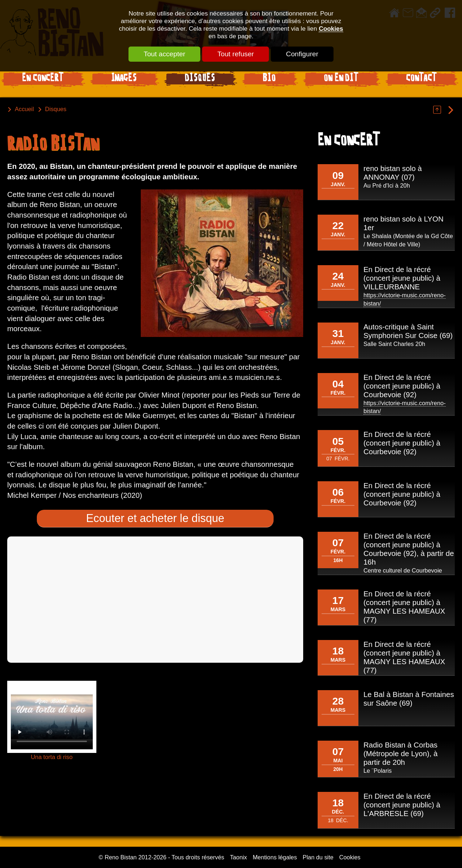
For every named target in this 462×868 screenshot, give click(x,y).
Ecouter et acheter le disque (155, 518)
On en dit (341, 79)
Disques (200, 79)
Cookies (331, 29)
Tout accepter (164, 54)
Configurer (302, 54)
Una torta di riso (52, 757)
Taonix (238, 857)
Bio (269, 79)
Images (124, 79)
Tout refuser (236, 54)
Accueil (24, 109)
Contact (421, 79)
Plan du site (318, 857)
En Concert (43, 79)
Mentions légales (275, 857)
